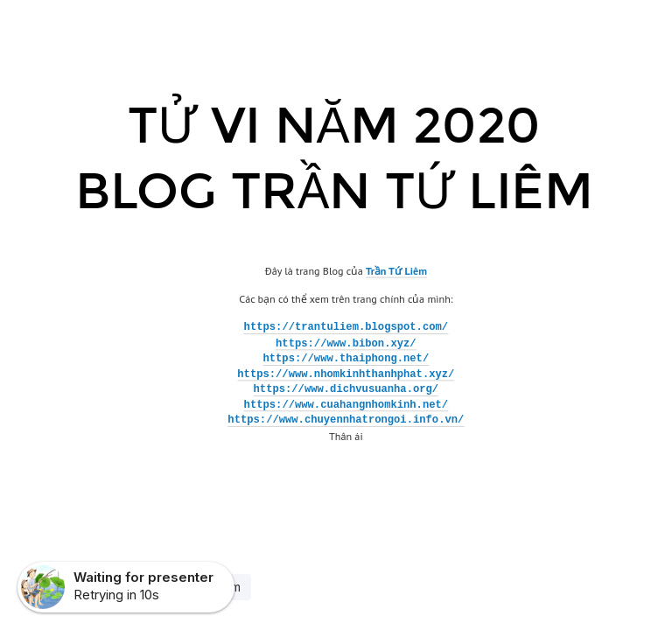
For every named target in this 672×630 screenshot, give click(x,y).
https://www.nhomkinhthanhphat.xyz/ (346, 374)
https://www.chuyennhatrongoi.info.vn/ (346, 421)
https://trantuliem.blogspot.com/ (346, 328)
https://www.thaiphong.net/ (346, 359)
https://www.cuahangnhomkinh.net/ (346, 405)
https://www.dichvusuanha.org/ (346, 389)
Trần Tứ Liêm (396, 270)
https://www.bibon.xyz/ (346, 343)
